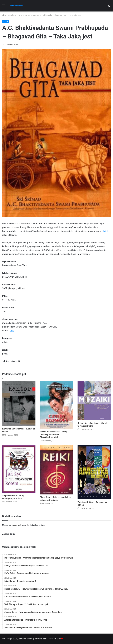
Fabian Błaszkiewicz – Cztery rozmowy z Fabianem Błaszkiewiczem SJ (53, 434)
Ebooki (14, 15)
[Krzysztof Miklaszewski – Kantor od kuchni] (19, 404)
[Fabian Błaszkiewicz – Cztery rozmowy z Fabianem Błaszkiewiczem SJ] (56, 405)
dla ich (105, 231)
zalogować (16, 525)
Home (6, 15)
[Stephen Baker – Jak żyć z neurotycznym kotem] (19, 469)
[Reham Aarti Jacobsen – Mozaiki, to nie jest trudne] (94, 401)
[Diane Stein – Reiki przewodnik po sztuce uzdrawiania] (56, 470)
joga (12, 331)
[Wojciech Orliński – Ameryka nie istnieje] (94, 472)
